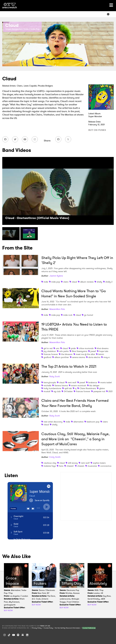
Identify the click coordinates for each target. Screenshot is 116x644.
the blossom (67, 354)
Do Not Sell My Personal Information (68, 628)
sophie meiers (99, 463)
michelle (47, 385)
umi (57, 348)
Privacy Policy (37, 628)
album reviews (87, 282)
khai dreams (103, 348)
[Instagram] (35, 139)
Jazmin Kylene (56, 276)
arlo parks (64, 351)
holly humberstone (52, 388)
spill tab (68, 388)
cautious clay (50, 463)
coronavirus (106, 466)
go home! (89, 315)
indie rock (68, 315)
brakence (93, 382)
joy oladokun (50, 351)
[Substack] (23, 635)
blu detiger (94, 385)
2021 (110, 391)
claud (74, 282)
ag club (57, 391)
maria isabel (106, 382)
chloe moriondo (86, 348)
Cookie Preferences (89, 628)
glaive (102, 388)
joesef (93, 351)
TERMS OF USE (45, 626)
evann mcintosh (79, 385)
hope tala (104, 351)
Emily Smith (55, 457)
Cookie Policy (48, 628)
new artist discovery (53, 422)
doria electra (94, 357)
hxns (61, 466)
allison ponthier (62, 357)
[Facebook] (5, 139)
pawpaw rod (99, 391)
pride (73, 348)
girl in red (48, 348)
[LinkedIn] (27, 635)
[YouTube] (25, 139)
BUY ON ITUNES (97, 130)
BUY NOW (8, 610)
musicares (92, 466)
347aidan (68, 391)
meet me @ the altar (85, 354)
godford (47, 357)
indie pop (56, 282)
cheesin (81, 466)
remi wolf (72, 382)
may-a (106, 357)
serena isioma (79, 357)
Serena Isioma (61, 385)
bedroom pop (93, 422)
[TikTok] (9, 635)
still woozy (73, 463)
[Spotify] (18, 635)
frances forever (51, 354)
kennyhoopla (50, 382)
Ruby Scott (55, 376)
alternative (78, 422)
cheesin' (70, 466)
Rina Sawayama (80, 351)
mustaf (47, 391)
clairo (66, 282)
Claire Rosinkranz (88, 388)
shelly (99, 282)
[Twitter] (15, 139)
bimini (101, 354)
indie (46, 282)
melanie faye (50, 466)
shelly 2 (109, 282)
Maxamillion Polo (57, 309)
